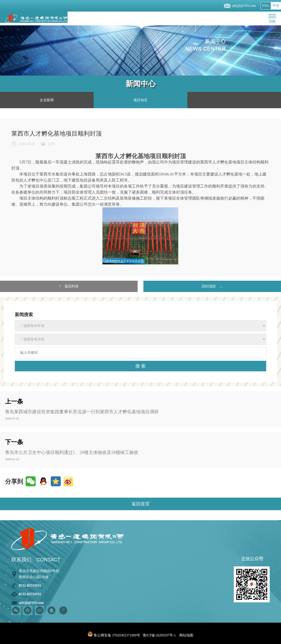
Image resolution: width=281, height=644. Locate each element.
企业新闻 (47, 100)
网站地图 (186, 635)
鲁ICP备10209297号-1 (159, 635)
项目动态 (140, 100)
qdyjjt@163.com (244, 6)
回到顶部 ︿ (212, 286)
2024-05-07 (27, 144)
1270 (51, 144)
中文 (276, 6)
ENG (266, 6)
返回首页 (141, 504)
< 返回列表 (69, 286)
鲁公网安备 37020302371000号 (114, 635)
